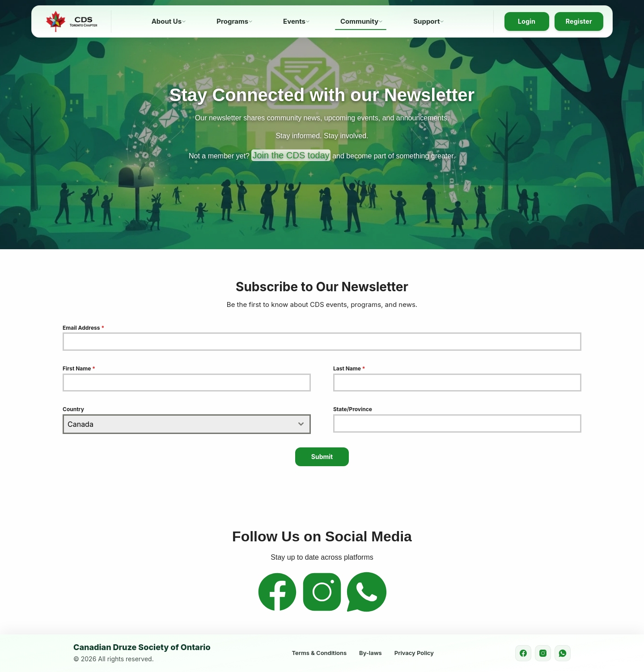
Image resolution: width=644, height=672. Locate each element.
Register (579, 21)
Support (426, 21)
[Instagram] (322, 611)
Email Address (83, 328)
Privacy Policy (414, 653)
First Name (79, 368)
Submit (322, 457)
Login (527, 21)
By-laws (371, 653)
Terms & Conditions (320, 653)
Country (73, 409)
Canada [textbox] (80, 424)
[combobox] (187, 424)
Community (359, 21)
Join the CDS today (291, 155)
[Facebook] (277, 611)
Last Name (349, 368)
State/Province (353, 409)
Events (294, 21)
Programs (232, 21)
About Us (167, 21)
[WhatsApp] (367, 611)
